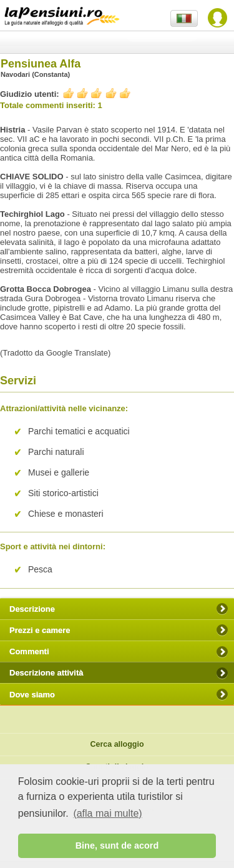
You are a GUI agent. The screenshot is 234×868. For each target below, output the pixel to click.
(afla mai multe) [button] (107, 813)
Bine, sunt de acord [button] (117, 846)
